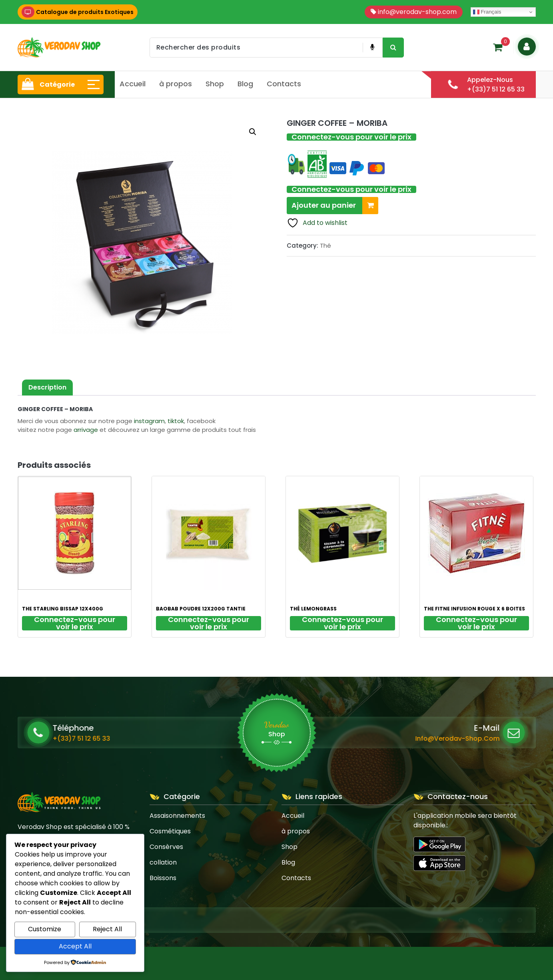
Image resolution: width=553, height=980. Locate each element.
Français (487, 12)
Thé (325, 245)
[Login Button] (527, 47)
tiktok (176, 421)
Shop (215, 84)
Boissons (163, 878)
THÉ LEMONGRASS (313, 609)
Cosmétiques (170, 831)
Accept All (75, 946)
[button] (253, 132)
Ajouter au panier (335, 206)
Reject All (107, 929)
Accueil (133, 84)
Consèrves (166, 847)
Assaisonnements (177, 816)
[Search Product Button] (393, 48)
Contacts (284, 84)
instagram (149, 421)
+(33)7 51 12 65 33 (146, 738)
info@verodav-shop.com (372, 738)
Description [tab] (47, 387)
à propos (176, 84)
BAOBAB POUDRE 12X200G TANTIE (201, 609)
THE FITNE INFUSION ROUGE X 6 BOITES (474, 609)
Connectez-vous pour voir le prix (351, 137)
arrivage (86, 430)
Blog (245, 84)
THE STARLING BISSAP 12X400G (63, 609)
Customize (45, 929)
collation (163, 862)
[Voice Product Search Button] (372, 48)
